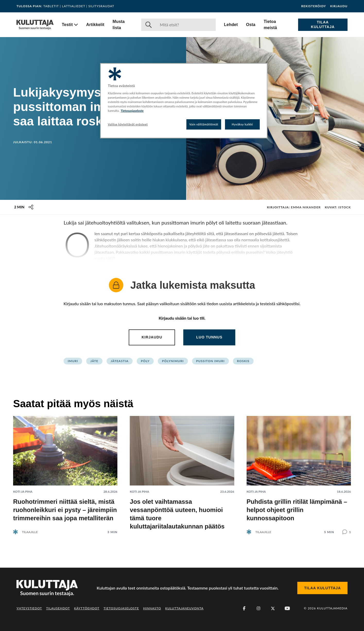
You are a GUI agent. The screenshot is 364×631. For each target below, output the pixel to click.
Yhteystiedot (29, 608)
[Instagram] (258, 608)
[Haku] (186, 25)
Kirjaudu (339, 6)
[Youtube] (287, 608)
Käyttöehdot (87, 608)
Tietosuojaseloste (121, 608)
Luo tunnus (209, 337)
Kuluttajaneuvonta (184, 608)
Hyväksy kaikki (242, 124)
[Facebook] (244, 608)
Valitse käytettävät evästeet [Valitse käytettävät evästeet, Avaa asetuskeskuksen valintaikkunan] (128, 124)
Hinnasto (152, 608)
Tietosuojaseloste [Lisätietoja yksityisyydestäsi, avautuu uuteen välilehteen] (132, 111)
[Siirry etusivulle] (35, 25)
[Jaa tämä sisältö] (31, 207)
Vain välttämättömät (204, 124)
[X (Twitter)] (273, 608)
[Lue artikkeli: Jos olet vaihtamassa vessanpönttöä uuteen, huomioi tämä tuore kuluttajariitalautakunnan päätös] (182, 473)
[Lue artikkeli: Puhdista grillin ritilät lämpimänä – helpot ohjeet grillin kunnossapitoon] (299, 471)
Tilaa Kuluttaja (323, 24)
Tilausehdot (58, 608)
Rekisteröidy (314, 6)
